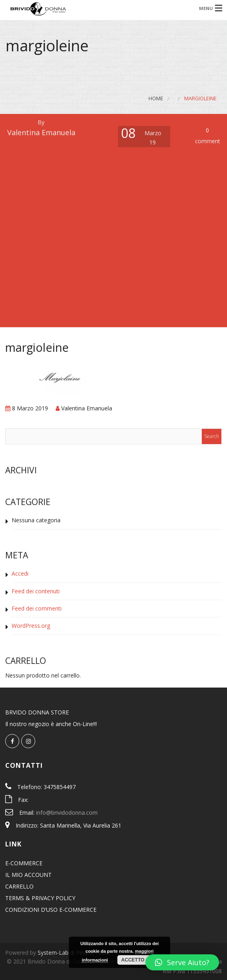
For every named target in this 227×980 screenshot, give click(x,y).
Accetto (133, 960)
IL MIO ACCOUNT (28, 875)
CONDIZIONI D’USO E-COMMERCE (51, 910)
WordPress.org (31, 626)
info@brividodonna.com (67, 813)
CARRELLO (19, 886)
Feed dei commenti (37, 608)
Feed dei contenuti (36, 591)
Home (156, 98)
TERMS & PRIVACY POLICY (40, 898)
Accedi (20, 573)
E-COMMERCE (24, 863)
